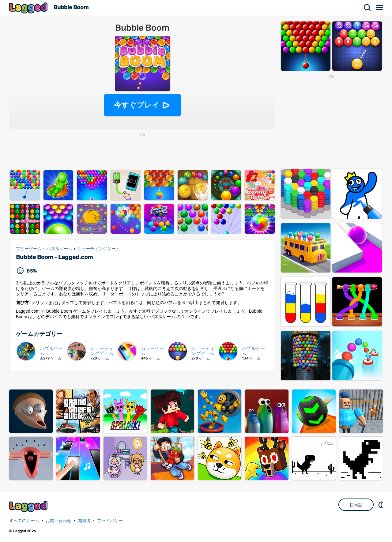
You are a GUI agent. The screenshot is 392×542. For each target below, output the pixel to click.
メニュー (380, 8)
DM (381, 505)
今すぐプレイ (137, 105)
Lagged (29, 8)
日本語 (356, 505)
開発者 (84, 521)
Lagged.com (29, 506)
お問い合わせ (58, 521)
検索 (367, 8)
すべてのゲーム (24, 521)
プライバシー (110, 521)
